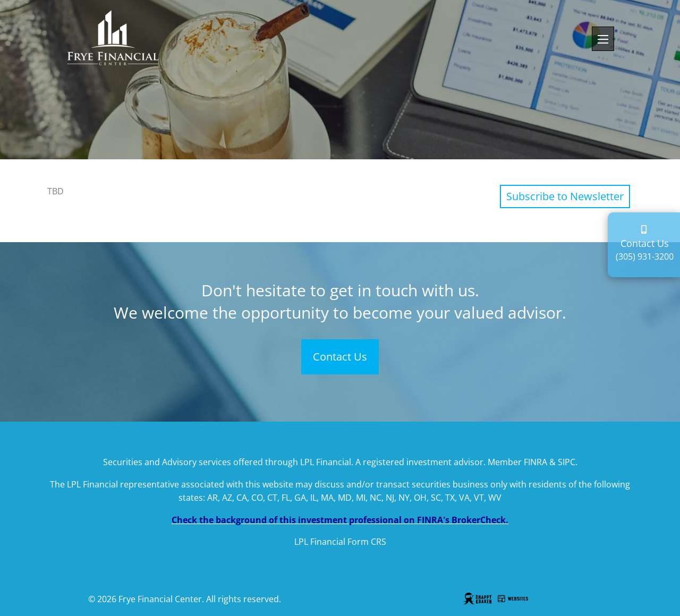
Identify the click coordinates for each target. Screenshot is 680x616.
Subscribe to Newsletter (565, 196)
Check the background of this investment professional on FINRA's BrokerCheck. (340, 520)
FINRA (535, 462)
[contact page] (645, 229)
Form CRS (367, 542)
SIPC (567, 462)
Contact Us (340, 357)
